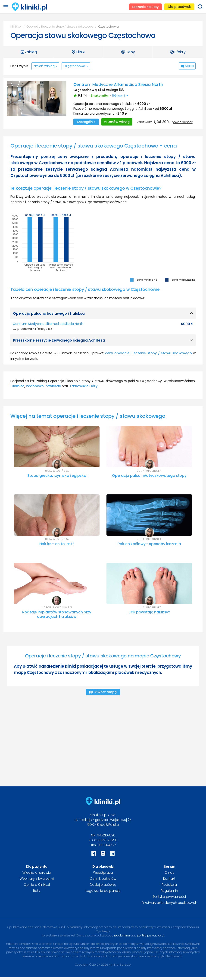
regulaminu (122, 935)
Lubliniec (17, 386)
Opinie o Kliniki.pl (37, 884)
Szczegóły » (86, 122)
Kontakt (169, 878)
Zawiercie (53, 386)
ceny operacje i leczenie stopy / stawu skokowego (148, 353)
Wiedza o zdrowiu (37, 872)
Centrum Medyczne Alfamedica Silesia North (118, 84)
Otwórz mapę (103, 691)
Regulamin (169, 890)
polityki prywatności (151, 935)
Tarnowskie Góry (83, 386)
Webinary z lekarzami (37, 878)
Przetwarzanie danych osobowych (169, 902)
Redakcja (169, 884)
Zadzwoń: (165, 122)
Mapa (187, 66)
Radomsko (35, 386)
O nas (169, 872)
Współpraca (103, 872)
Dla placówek (179, 7)
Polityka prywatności (169, 896)
